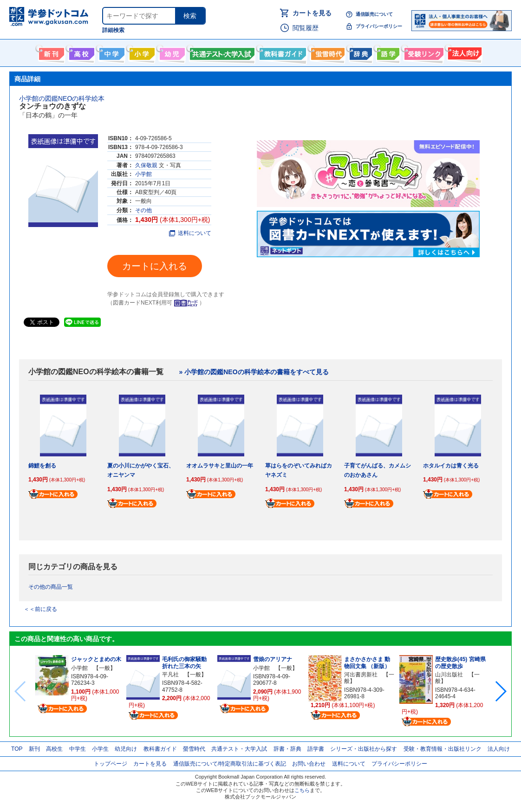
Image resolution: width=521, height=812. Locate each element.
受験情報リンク (423, 52)
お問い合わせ (309, 764)
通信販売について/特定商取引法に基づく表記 (230, 764)
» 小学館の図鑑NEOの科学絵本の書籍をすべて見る (254, 372)
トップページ (111, 764)
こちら (302, 790)
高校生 (54, 749)
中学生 (78, 749)
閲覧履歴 (306, 28)
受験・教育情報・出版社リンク (443, 749)
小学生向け (141, 52)
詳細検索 (113, 30)
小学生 (100, 749)
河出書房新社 (361, 675)
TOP (17, 749)
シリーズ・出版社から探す (364, 749)
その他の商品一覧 (51, 587)
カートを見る (312, 13)
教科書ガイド (282, 52)
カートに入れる (155, 266)
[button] (500, 691)
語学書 (387, 52)
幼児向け (171, 52)
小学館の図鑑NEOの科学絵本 (62, 98)
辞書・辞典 (287, 749)
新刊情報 (50, 52)
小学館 (143, 174)
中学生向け (111, 52)
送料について (190, 233)
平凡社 (170, 675)
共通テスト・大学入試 (221, 52)
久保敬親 (146, 165)
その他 (143, 210)
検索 (190, 16)
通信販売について (374, 14)
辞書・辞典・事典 (360, 52)
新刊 (34, 749)
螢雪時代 (327, 52)
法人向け (464, 52)
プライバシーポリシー (379, 26)
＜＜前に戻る (40, 609)
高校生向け (81, 52)
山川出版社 (449, 675)
